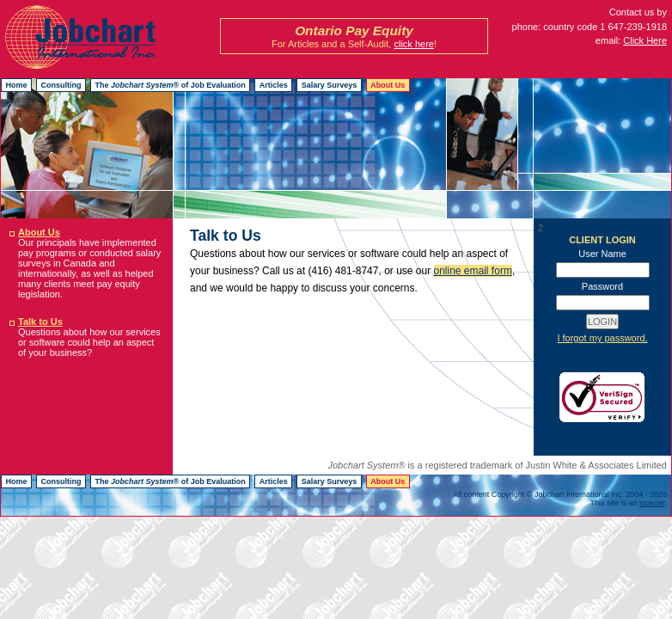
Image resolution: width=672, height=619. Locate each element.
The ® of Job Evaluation (171, 85)
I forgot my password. (602, 338)
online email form (473, 271)
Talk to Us (40, 322)
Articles (274, 85)
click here (413, 44)
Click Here (645, 40)
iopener (652, 503)
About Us (388, 85)
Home (17, 85)
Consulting (61, 85)
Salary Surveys (330, 85)
